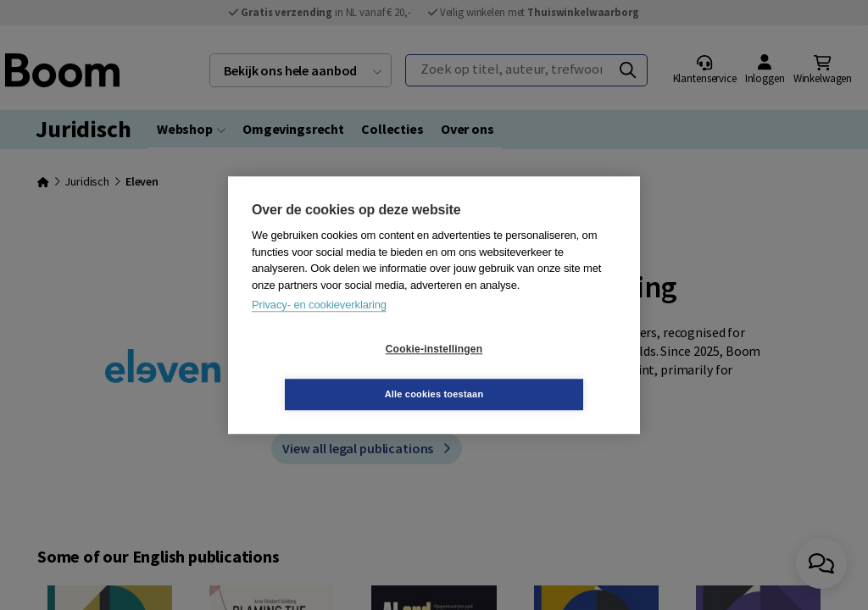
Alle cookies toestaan (535, 371)
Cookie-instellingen (333, 372)
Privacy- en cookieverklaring (319, 327)
